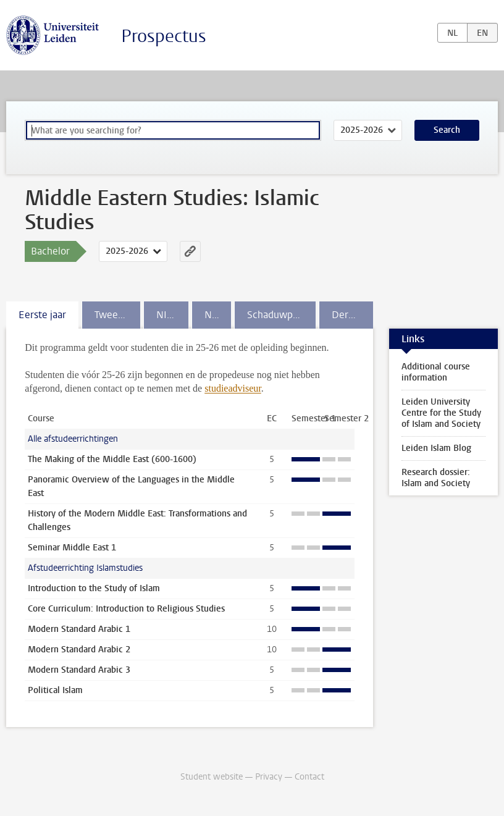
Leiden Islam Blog (436, 448)
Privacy (269, 777)
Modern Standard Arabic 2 (79, 650)
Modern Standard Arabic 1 (79, 629)
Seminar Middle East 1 (72, 548)
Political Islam (55, 690)
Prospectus (164, 36)
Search (447, 130)
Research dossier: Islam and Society (436, 478)
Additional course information (436, 372)
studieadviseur (233, 388)
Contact (309, 777)
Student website (212, 777)
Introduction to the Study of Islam (94, 588)
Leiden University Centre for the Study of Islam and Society (441, 413)
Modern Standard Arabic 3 (79, 670)
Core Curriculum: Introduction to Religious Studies (126, 609)
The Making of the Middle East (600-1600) (112, 459)
